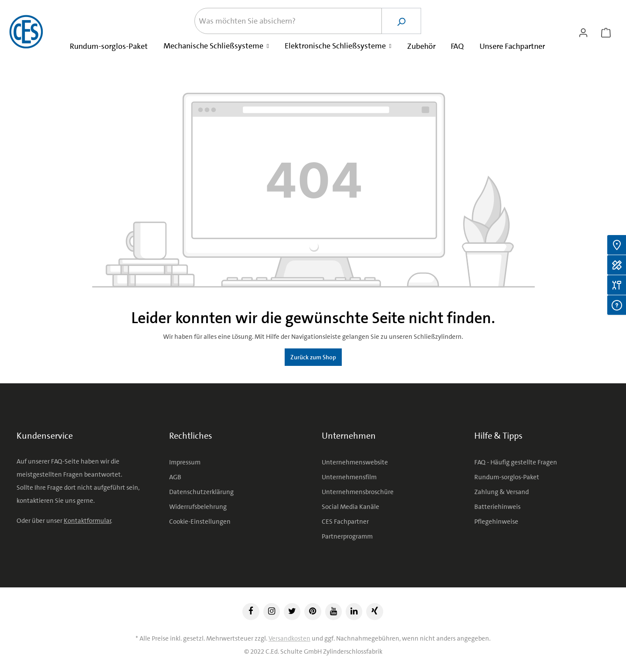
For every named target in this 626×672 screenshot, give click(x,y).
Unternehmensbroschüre (358, 492)
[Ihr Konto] (583, 32)
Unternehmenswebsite (355, 462)
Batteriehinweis (497, 507)
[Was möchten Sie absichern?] (288, 21)
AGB (175, 477)
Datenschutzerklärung (201, 492)
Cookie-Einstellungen (200, 522)
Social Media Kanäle (350, 507)
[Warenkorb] (606, 32)
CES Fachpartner (345, 522)
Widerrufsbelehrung (198, 507)
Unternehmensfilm (349, 477)
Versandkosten (289, 638)
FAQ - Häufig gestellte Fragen (516, 462)
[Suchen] (401, 21)
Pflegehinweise (496, 522)
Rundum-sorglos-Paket (507, 477)
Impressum (185, 462)
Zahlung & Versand (502, 492)
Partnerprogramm (347, 536)
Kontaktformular (87, 521)
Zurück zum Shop (313, 357)
